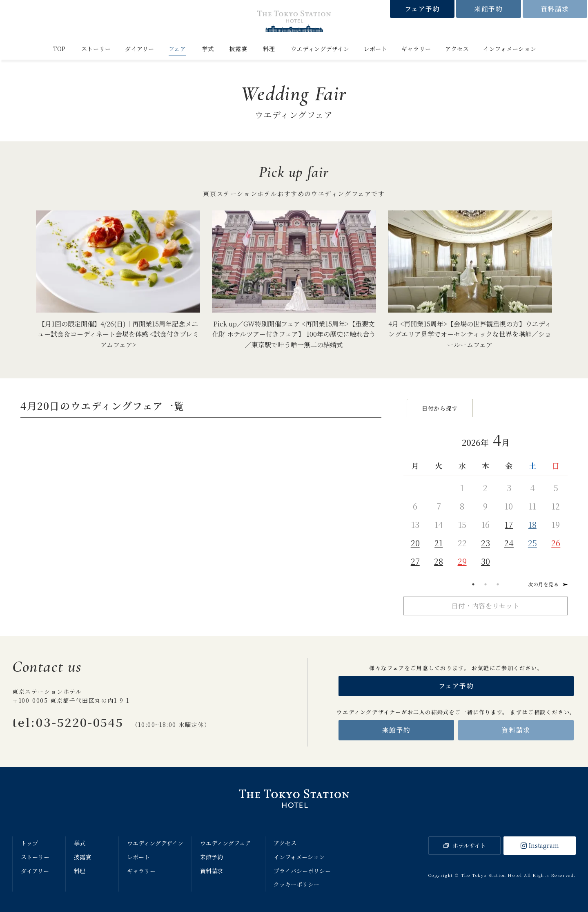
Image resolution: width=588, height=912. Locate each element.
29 (462, 562)
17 (509, 525)
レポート (375, 49)
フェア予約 (422, 9)
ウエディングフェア (225, 843)
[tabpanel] (486, 498)
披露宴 (238, 49)
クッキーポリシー (296, 884)
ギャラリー (416, 49)
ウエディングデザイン (320, 49)
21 (439, 543)
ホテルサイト (469, 845)
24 (509, 543)
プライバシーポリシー (302, 871)
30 (486, 562)
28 (439, 562)
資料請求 (555, 9)
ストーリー (96, 49)
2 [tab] (486, 584)
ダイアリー (140, 49)
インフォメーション (510, 49)
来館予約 (488, 9)
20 (415, 543)
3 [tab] (498, 584)
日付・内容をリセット (486, 606)
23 (486, 543)
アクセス (457, 49)
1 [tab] (473, 584)
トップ (29, 843)
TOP (59, 49)
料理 (269, 49)
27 (415, 562)
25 (532, 543)
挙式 (208, 49)
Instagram (544, 845)
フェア (177, 49)
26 (556, 543)
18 (532, 525)
